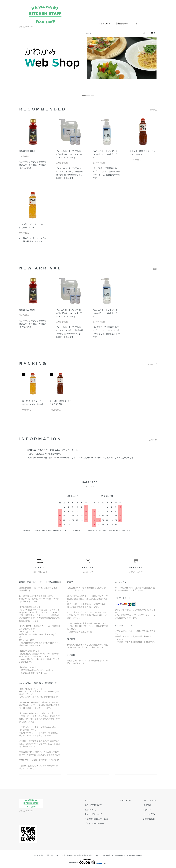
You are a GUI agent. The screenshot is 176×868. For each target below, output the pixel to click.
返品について (90, 810)
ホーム (87, 800)
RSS (122, 800)
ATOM (128, 800)
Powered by (88, 861)
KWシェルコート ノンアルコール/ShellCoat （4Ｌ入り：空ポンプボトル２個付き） (69, 154)
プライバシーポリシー (94, 823)
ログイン (136, 23)
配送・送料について (93, 805)
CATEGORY (87, 34)
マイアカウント (105, 23)
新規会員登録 (122, 23)
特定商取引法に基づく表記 (96, 819)
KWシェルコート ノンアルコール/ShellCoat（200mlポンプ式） (106, 154)
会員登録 (147, 805)
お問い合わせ (149, 819)
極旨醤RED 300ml (27, 151)
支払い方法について (93, 814)
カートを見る (149, 814)
